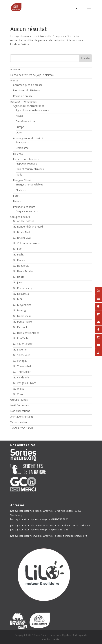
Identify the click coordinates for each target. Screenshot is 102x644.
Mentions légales (61, 635)
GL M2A (18, 299)
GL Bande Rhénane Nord (28, 227)
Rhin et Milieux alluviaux (30, 169)
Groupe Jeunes (19, 400)
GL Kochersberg (23, 288)
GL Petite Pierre (22, 322)
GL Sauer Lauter (23, 344)
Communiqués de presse (28, 85)
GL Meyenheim (22, 305)
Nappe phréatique (26, 163)
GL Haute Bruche (23, 271)
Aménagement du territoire (29, 138)
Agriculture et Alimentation (29, 106)
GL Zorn (18, 394)
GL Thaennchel (22, 366)
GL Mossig (19, 310)
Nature (17, 201)
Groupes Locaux (20, 217)
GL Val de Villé (21, 377)
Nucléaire (21, 190)
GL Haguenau (21, 266)
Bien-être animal (26, 121)
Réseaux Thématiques (23, 102)
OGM (19, 132)
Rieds (19, 175)
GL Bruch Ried (21, 232)
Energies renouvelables (29, 184)
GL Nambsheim (22, 316)
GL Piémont (20, 327)
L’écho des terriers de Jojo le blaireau (32, 75)
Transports (22, 142)
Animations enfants (22, 417)
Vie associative (19, 422)
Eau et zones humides (26, 159)
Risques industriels (27, 211)
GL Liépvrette (21, 294)
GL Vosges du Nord (25, 383)
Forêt (16, 196)
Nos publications (20, 411)
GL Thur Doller (22, 372)
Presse (14, 80)
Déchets (18, 154)
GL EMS (18, 249)
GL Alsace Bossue (24, 221)
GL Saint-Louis (22, 355)
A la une (15, 69)
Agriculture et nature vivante (32, 110)
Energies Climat (22, 180)
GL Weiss (19, 389)
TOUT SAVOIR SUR (22, 428)
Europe (20, 127)
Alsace (20, 116)
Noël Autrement (20, 405)
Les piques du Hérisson (27, 90)
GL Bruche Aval (22, 238)
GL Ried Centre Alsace (26, 333)
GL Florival (19, 260)
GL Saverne (20, 349)
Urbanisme (22, 148)
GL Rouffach (20, 338)
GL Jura (17, 282)
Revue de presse (23, 96)
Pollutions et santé (24, 207)
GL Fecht (18, 254)
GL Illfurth (19, 277)
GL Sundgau (20, 361)
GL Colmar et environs (26, 243)
